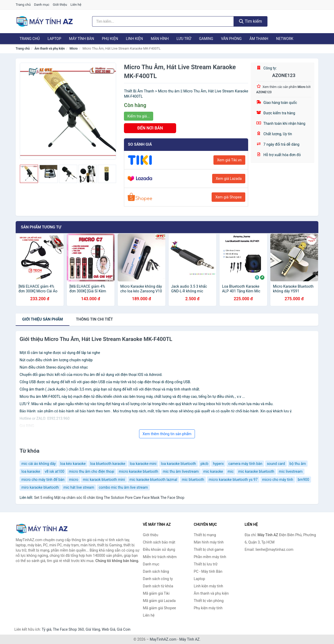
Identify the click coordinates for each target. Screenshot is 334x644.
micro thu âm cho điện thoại (92, 471)
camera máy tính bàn (245, 464)
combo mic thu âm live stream (123, 487)
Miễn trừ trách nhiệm (160, 557)
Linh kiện (134, 39)
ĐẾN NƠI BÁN (150, 128)
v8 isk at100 (54, 471)
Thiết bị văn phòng (209, 601)
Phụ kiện (110, 39)
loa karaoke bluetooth (178, 464)
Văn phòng (231, 39)
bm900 (303, 480)
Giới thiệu (60, 5)
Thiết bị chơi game (209, 550)
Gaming (206, 39)
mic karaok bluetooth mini (104, 480)
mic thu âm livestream (181, 471)
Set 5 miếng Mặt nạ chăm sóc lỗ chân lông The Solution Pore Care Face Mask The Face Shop (109, 498)
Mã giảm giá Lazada (159, 601)
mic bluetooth (193, 480)
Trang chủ (23, 5)
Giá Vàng (93, 629)
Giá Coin (124, 629)
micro (74, 480)
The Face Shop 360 (68, 629)
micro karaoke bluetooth (138, 471)
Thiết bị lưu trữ (206, 564)
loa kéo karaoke (73, 464)
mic (231, 471)
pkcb (205, 464)
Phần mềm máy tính (210, 557)
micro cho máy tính (278, 480)
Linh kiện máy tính (208, 586)
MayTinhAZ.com (163, 639)
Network (285, 39)
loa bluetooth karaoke (108, 464)
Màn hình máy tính (209, 542)
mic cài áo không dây (38, 464)
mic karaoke (213, 471)
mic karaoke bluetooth (256, 471)
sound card (276, 464)
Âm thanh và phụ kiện (50, 49)
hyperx (218, 464)
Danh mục (42, 5)
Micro (74, 49)
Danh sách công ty (158, 579)
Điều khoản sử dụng (159, 550)
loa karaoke (31, 471)
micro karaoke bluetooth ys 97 (233, 480)
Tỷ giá (47, 629)
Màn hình (160, 39)
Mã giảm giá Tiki (156, 593)
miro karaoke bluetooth (40, 487)
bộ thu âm (298, 464)
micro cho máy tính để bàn (43, 480)
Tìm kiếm (250, 21)
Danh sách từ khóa (158, 586)
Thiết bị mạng (205, 535)
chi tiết (94, 319)
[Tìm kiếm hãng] (163, 21)
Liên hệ (76, 5)
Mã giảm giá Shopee (160, 608)
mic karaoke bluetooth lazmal (153, 480)
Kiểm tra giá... (138, 116)
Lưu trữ (184, 39)
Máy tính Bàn (82, 39)
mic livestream (291, 471)
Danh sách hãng (156, 571)
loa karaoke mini (143, 464)
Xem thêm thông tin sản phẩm (167, 434)
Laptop (54, 39)
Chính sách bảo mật (159, 542)
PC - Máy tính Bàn (208, 571)
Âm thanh (259, 39)
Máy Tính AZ (189, 639)
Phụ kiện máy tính (208, 608)
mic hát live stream (79, 487)
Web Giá (109, 629)
